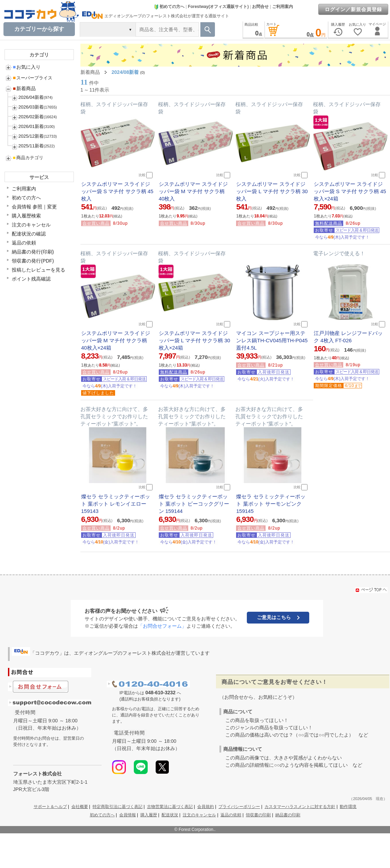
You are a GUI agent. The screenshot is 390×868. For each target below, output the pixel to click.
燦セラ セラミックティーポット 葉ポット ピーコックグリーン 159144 (194, 504)
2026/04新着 (31, 97)
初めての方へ (169, 7)
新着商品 (24, 88)
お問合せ (260, 7)
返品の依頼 (24, 243)
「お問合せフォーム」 (162, 626)
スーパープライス (33, 78)
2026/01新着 (31, 126)
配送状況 (170, 815)
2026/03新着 (31, 107)
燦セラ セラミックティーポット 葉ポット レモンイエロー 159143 (116, 504)
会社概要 (80, 807)
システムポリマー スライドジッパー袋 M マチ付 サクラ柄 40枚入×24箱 (116, 340)
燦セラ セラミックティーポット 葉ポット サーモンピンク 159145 (271, 504)
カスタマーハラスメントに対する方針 (300, 807)
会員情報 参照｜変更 (34, 207)
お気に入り (27, 67)
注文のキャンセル (31, 225)
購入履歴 (149, 815)
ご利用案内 (283, 7)
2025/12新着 (31, 136)
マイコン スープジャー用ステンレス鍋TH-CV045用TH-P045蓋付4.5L (272, 340)
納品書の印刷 (288, 815)
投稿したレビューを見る (38, 270)
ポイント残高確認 (31, 279)
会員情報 (128, 815)
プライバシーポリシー (239, 807)
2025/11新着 (31, 146)
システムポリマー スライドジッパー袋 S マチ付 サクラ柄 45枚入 (117, 191)
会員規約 (206, 807)
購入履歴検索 (26, 216)
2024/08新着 (125, 72)
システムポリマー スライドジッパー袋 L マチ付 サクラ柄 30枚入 (272, 191)
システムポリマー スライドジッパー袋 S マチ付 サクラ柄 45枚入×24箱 (350, 191)
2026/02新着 (31, 117)
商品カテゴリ (28, 158)
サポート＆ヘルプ (50, 807)
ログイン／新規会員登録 (353, 9)
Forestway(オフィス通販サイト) (218, 7)
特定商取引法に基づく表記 (118, 807)
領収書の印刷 (258, 815)
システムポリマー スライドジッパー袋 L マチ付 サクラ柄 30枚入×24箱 (194, 340)
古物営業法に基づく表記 (170, 807)
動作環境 (348, 807)
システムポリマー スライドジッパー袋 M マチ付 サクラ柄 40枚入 (193, 191)
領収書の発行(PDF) (33, 261)
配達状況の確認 (29, 234)
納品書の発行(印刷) (33, 252)
